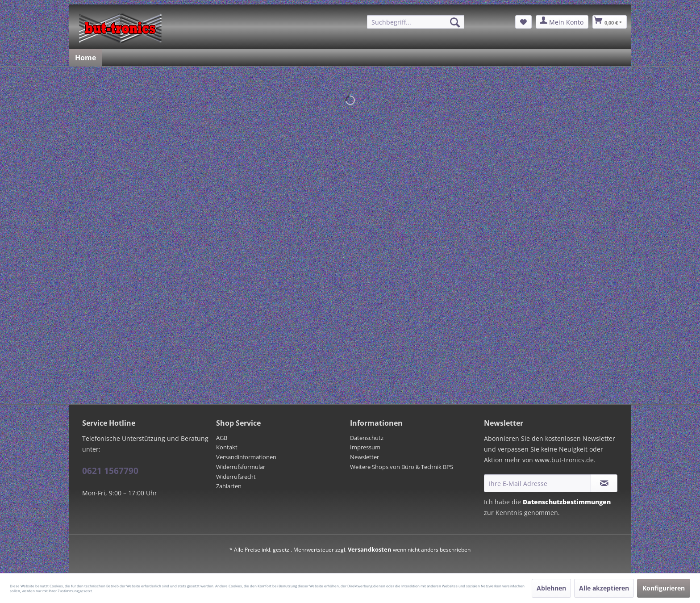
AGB (222, 438)
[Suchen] (455, 22)
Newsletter (365, 457)
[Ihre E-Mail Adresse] (537, 483)
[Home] (85, 58)
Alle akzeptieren (604, 588)
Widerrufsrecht (236, 477)
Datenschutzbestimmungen (567, 502)
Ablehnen (551, 588)
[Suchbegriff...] (416, 22)
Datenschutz (367, 438)
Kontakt (227, 447)
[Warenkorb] (610, 22)
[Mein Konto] (562, 22)
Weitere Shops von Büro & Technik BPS (402, 467)
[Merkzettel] (523, 22)
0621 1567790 (110, 471)
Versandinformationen (246, 457)
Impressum (365, 447)
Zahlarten (229, 486)
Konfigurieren (664, 588)
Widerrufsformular (241, 467)
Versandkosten (370, 549)
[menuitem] (416, 22)
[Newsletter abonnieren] (604, 483)
